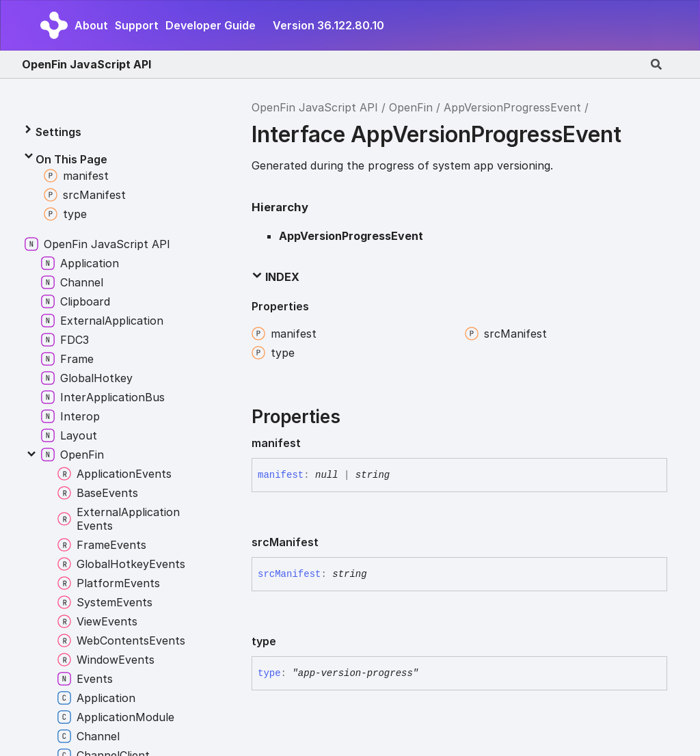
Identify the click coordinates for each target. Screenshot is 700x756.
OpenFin (411, 107)
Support (137, 25)
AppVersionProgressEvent (512, 107)
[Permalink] (312, 443)
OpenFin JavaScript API (86, 64)
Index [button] (275, 277)
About (91, 25)
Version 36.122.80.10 (328, 25)
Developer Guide (211, 25)
